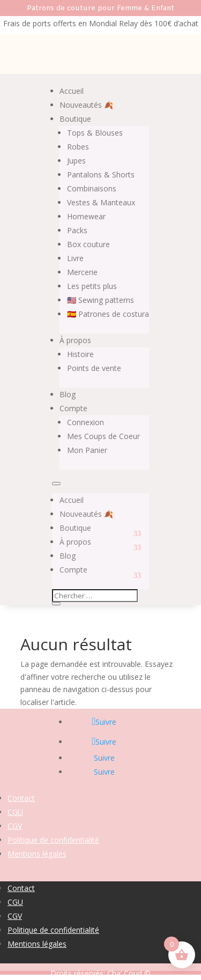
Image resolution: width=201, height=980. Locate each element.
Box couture (88, 244)
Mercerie (82, 272)
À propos (75, 340)
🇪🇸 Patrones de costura (108, 314)
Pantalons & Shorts (101, 175)
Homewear (86, 216)
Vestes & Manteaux (101, 202)
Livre (75, 258)
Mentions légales (37, 854)
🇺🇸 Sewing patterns (100, 300)
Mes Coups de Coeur (103, 436)
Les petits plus (92, 286)
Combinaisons (92, 188)
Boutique (75, 119)
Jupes (76, 161)
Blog (68, 394)
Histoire (80, 354)
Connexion (85, 422)
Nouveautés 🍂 (86, 105)
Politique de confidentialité (53, 840)
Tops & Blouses (95, 133)
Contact (21, 798)
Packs (77, 230)
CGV (15, 826)
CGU (15, 812)
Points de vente (94, 368)
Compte (73, 408)
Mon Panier (87, 450)
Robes (78, 147)
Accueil (72, 91)
